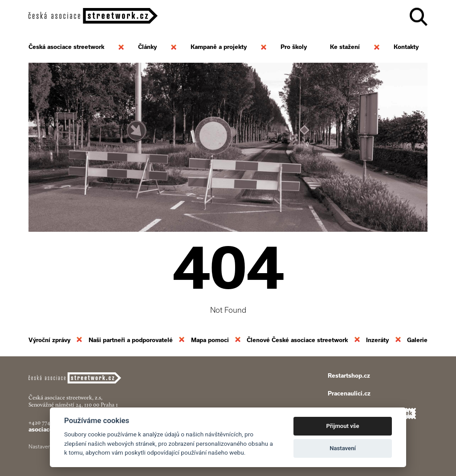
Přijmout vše (343, 426)
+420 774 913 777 (49, 422)
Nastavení (343, 448)
